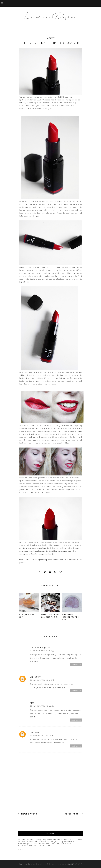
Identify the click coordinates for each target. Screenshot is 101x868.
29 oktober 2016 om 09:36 (42, 680)
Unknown (36, 677)
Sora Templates (39, 864)
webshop (38, 207)
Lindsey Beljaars (40, 647)
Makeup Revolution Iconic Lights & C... (50, 616)
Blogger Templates (59, 864)
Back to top (75, 864)
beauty (51, 38)
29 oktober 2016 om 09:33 (42, 651)
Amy (32, 703)
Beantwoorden (76, 665)
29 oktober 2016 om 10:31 (42, 735)
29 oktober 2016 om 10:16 (42, 706)
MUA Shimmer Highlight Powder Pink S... (71, 617)
